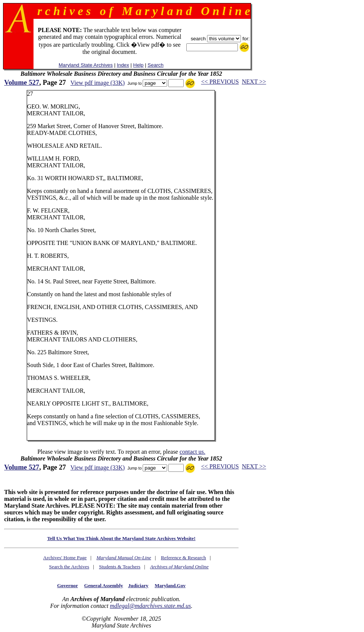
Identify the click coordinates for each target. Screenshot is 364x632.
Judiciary (138, 585)
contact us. (192, 452)
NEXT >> (254, 82)
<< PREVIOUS (220, 82)
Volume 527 (22, 82)
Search (155, 65)
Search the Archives (69, 567)
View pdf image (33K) (97, 83)
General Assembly (104, 585)
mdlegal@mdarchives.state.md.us (150, 606)
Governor (68, 585)
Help (138, 65)
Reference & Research (183, 558)
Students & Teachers (120, 567)
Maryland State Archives (86, 65)
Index (123, 65)
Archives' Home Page (65, 558)
